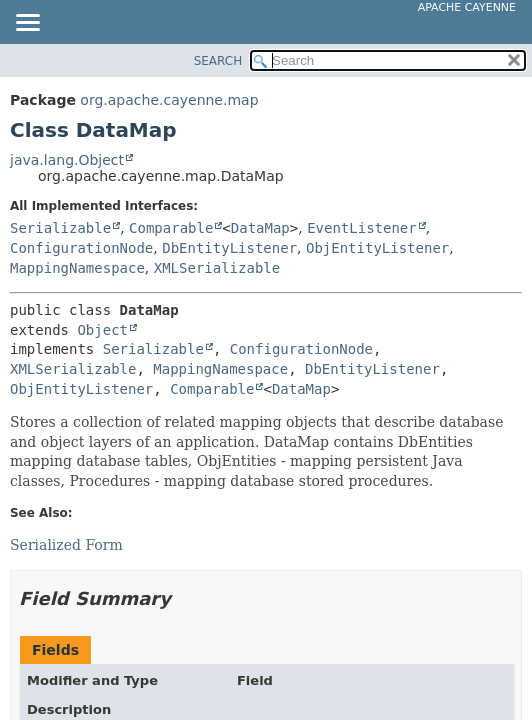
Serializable (60, 228)
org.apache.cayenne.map (169, 100)
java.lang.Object (67, 160)
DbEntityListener (229, 248)
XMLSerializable (217, 268)
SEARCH (218, 61)
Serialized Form (66, 545)
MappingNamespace (77, 268)
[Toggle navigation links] (27, 24)
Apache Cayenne (467, 7)
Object (102, 330)
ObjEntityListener (377, 248)
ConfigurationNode (81, 248)
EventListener (362, 228)
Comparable (171, 228)
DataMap (260, 228)
